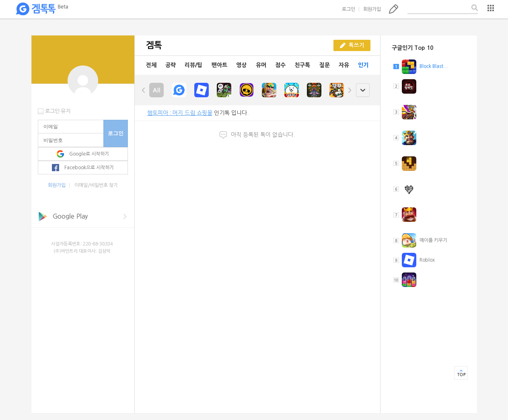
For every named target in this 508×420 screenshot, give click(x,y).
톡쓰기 (394, 9)
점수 (280, 65)
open (363, 90)
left (144, 90)
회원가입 (372, 9)
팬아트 (219, 65)
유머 (261, 65)
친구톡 (302, 65)
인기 (363, 65)
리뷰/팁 (193, 65)
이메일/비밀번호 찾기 (96, 185)
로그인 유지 (58, 111)
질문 (325, 65)
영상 (241, 65)
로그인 (349, 9)
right (350, 90)
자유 (344, 65)
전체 (151, 65)
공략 (171, 65)
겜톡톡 (42, 9)
